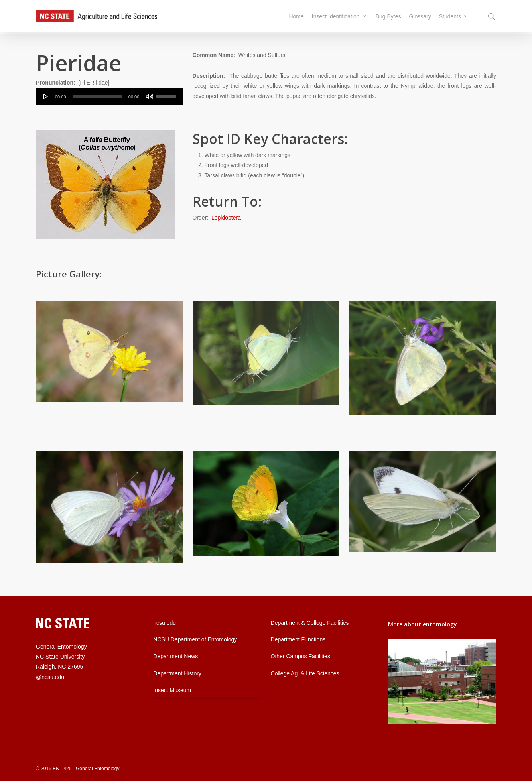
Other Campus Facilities (300, 656)
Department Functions (298, 639)
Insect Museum (172, 690)
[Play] (46, 96)
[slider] (97, 96)
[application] (109, 96)
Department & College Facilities (310, 623)
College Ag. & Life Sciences (305, 673)
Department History (177, 673)
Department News (175, 656)
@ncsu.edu (50, 677)
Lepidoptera (226, 218)
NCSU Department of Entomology (195, 639)
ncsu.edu (165, 623)
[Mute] (150, 96)
